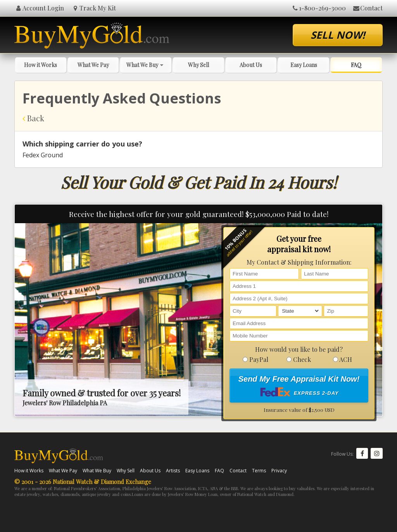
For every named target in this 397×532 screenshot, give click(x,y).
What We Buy (146, 65)
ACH (343, 359)
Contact (367, 8)
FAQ (356, 65)
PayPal (255, 359)
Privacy (279, 471)
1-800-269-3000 (319, 8)
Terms (259, 471)
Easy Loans (304, 65)
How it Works (41, 65)
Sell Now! (338, 35)
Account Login (39, 8)
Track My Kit (94, 8)
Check (299, 359)
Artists (173, 471)
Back (33, 118)
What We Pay (93, 65)
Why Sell (198, 65)
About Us (251, 65)
